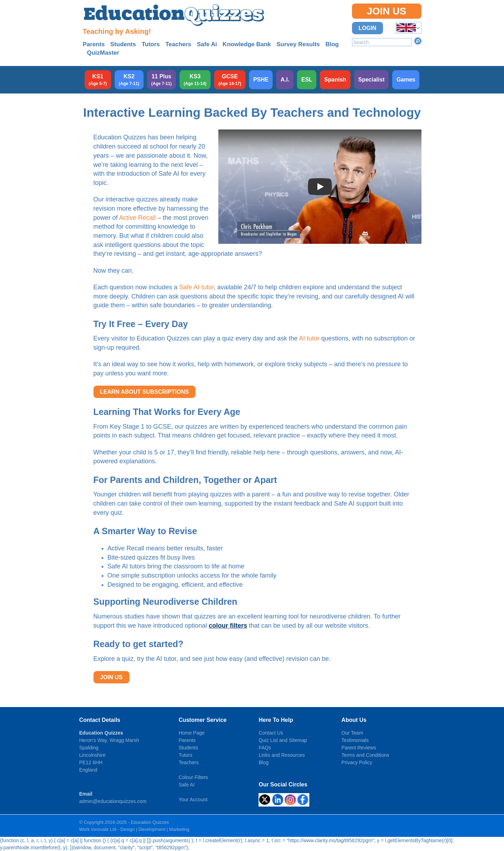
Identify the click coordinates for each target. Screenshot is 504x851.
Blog (332, 44)
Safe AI (186, 785)
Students (123, 44)
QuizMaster (103, 53)
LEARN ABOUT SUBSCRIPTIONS (145, 392)
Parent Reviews (359, 748)
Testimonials (355, 740)
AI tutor (309, 338)
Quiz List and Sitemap (283, 740)
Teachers (178, 44)
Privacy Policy (357, 762)
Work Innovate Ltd (98, 829)
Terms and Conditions (365, 755)
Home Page (192, 733)
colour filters (228, 626)
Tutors (151, 44)
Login (368, 28)
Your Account (193, 799)
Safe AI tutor (196, 287)
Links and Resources (282, 755)
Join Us (387, 11)
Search (418, 41)
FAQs (265, 748)
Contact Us (271, 733)
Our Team (352, 733)
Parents (94, 44)
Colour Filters (193, 777)
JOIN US (111, 677)
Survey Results (298, 44)
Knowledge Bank (247, 44)
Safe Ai (207, 44)
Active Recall (138, 218)
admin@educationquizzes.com (113, 801)
